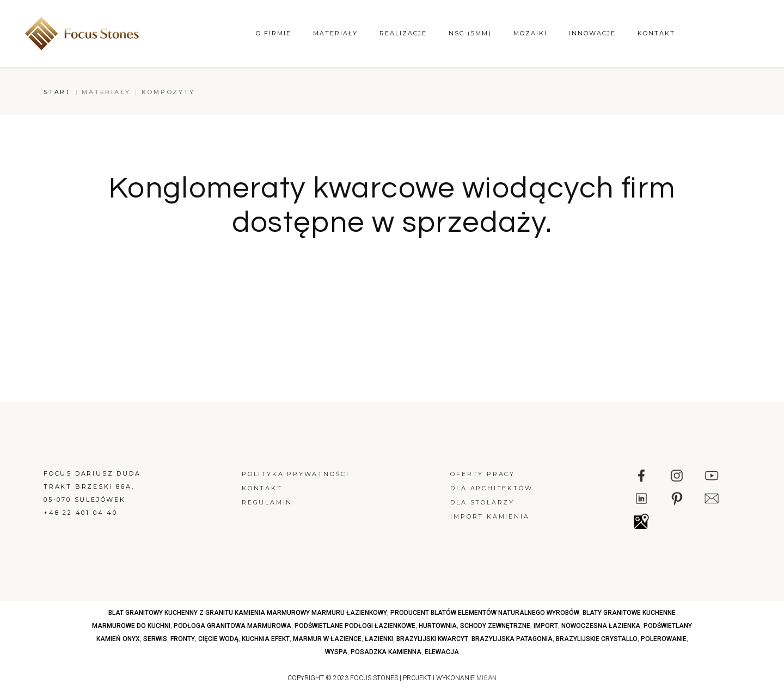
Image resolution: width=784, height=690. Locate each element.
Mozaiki (530, 33)
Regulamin (267, 502)
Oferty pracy (483, 474)
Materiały (335, 33)
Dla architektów (491, 488)
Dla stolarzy (482, 502)
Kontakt (656, 33)
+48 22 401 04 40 (81, 513)
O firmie (274, 33)
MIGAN (486, 678)
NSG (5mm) (470, 33)
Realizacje (403, 33)
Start (57, 92)
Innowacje (592, 33)
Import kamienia (490, 516)
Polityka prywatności (296, 474)
